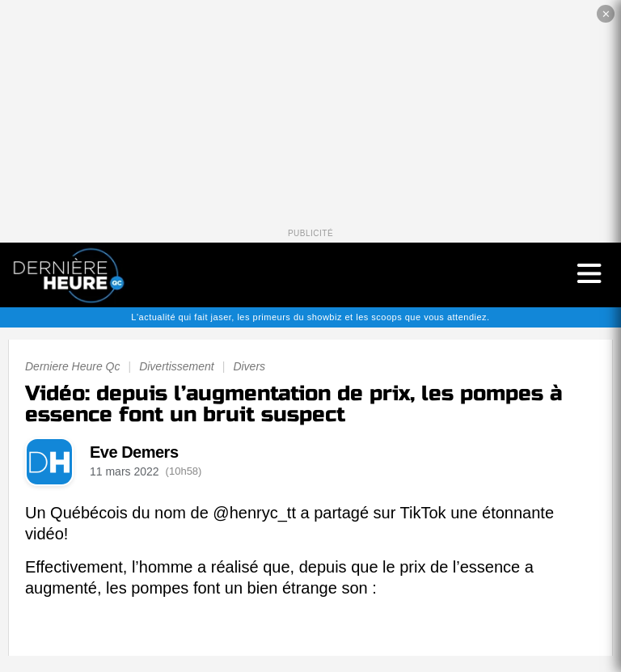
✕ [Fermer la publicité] (606, 14)
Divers (249, 366)
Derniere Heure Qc (73, 366)
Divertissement (177, 366)
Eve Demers (134, 452)
